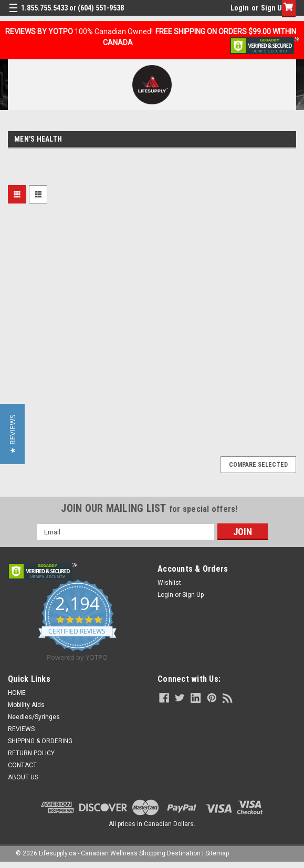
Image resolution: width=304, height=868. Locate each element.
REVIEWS (21, 729)
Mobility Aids (26, 705)
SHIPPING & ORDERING (40, 741)
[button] (12, 434)
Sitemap (217, 853)
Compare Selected (258, 465)
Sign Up (273, 8)
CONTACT (22, 765)
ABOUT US (23, 777)
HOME (17, 693)
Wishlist (169, 583)
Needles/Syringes (34, 717)
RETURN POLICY (31, 753)
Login (240, 8)
